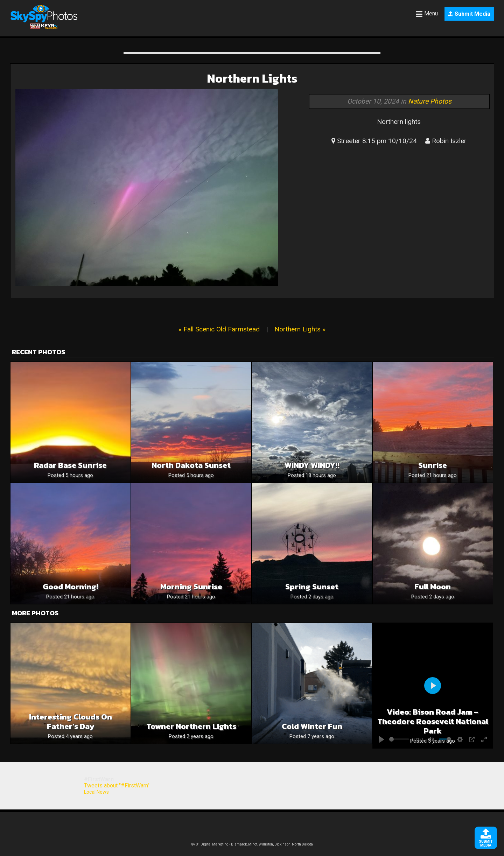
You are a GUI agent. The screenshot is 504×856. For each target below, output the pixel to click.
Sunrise (433, 465)
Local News (96, 792)
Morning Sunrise (191, 587)
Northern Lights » (300, 329)
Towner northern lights (191, 726)
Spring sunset (312, 587)
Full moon (433, 587)
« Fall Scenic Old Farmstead (219, 329)
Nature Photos (430, 101)
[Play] (433, 686)
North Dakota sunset (191, 465)
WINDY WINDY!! (312, 465)
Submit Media (469, 14)
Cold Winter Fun (312, 726)
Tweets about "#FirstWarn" (117, 785)
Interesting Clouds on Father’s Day (71, 722)
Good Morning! (71, 587)
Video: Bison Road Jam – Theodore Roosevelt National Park (433, 721)
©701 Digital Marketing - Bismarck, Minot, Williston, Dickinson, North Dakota (252, 844)
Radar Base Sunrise (70, 465)
